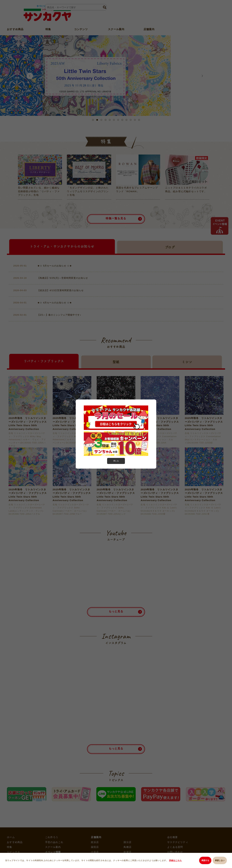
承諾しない (220, 861)
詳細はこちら (176, 861)
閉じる (116, 461)
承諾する (204, 861)
